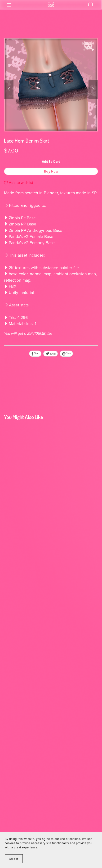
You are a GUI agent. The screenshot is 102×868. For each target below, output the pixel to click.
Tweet (51, 354)
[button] (9, 89)
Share (35, 353)
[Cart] (92, 4)
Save (66, 353)
